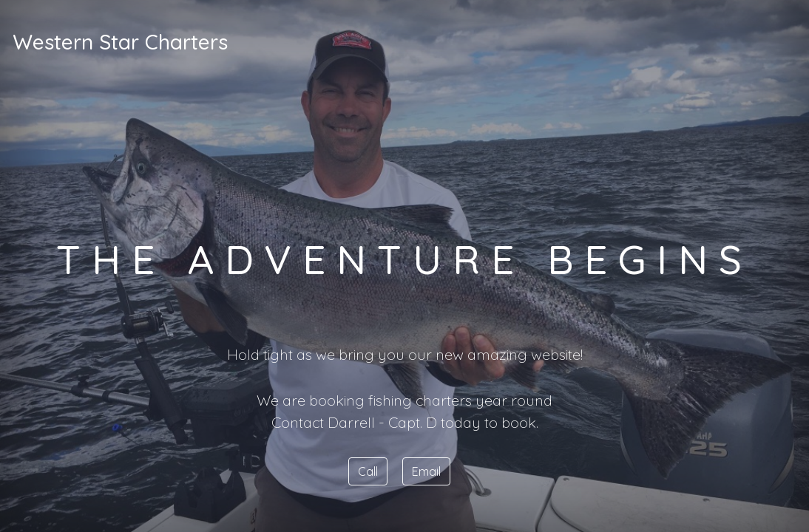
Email (426, 471)
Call (368, 471)
